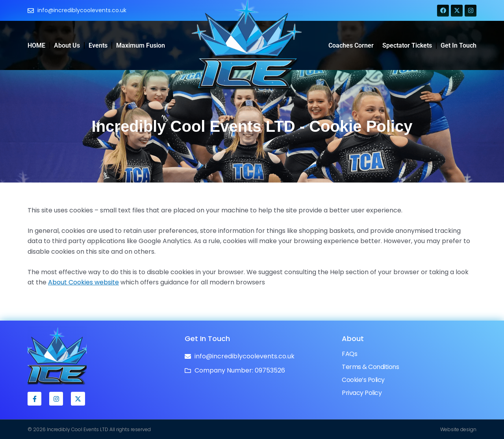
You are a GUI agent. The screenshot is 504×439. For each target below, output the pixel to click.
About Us (67, 45)
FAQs (349, 354)
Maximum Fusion (141, 45)
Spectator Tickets (407, 45)
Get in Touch (459, 45)
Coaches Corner (351, 45)
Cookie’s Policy (363, 380)
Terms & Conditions (370, 367)
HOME (36, 45)
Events (98, 45)
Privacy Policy (362, 393)
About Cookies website (83, 282)
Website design (458, 429)
